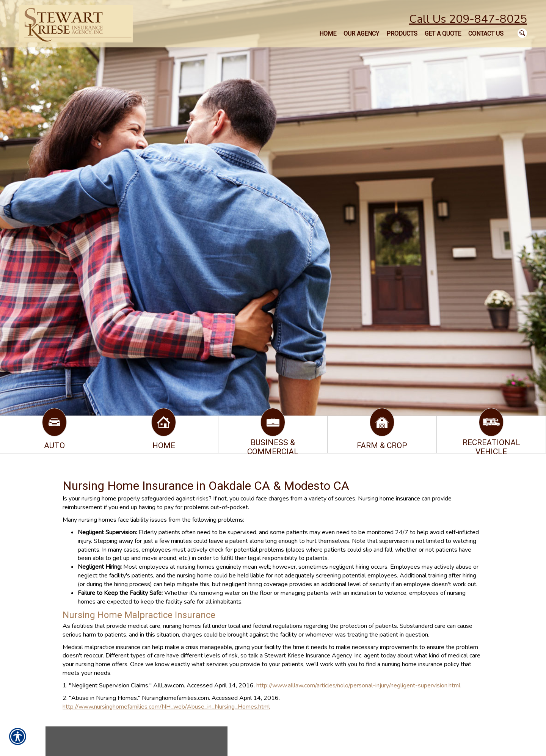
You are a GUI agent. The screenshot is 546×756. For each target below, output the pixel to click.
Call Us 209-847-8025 (468, 19)
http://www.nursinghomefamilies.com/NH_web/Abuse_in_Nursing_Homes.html (166, 707)
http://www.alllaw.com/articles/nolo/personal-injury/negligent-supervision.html (358, 685)
